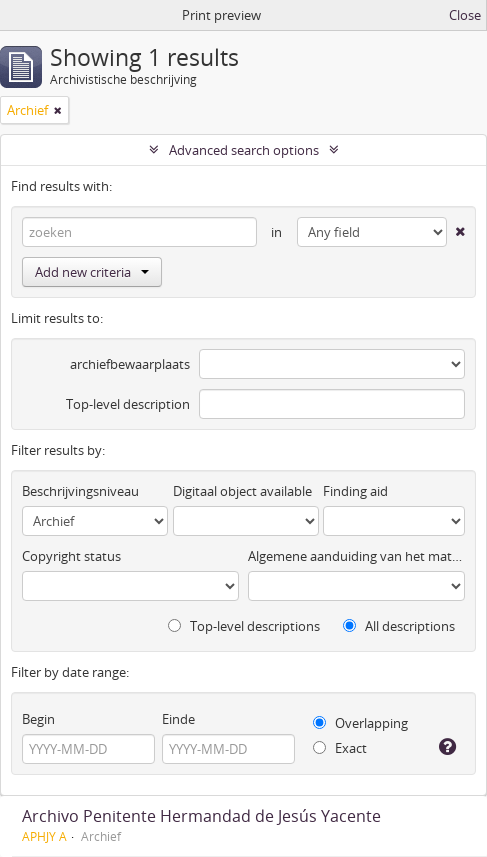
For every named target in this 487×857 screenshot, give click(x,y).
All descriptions (399, 626)
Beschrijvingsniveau (80, 491)
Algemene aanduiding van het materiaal (356, 556)
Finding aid (355, 491)
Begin (38, 719)
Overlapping (360, 723)
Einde (178, 719)
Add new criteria (92, 272)
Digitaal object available (242, 491)
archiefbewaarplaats (130, 364)
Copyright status (71, 556)
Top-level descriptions (244, 626)
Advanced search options (244, 150)
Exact (340, 748)
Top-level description (128, 404)
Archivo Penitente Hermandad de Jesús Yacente (201, 816)
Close (465, 15)
